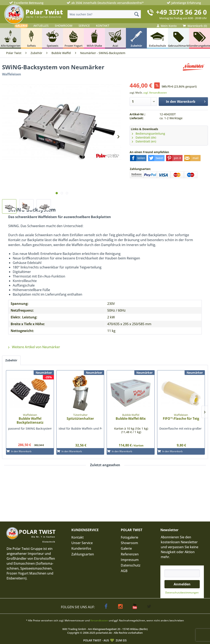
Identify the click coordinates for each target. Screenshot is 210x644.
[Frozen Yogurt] (73, 38)
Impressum (130, 560)
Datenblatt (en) (144, 141)
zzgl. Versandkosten (155, 93)
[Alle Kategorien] (10, 38)
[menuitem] (104, 14)
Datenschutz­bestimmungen (182, 593)
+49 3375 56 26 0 (181, 12)
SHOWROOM (64, 26)
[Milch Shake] (94, 38)
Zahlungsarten (83, 554)
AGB (124, 571)
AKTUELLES (41, 26)
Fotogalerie (130, 537)
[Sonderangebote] (200, 38)
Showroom (129, 543)
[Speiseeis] (52, 38)
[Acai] (115, 38)
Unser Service (82, 543)
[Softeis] (31, 38)
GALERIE (21, 26)
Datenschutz (131, 565)
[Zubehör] (136, 38)
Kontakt (78, 537)
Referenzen (130, 554)
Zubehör (11, 360)
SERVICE (84, 26)
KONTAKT (103, 26)
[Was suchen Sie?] (104, 14)
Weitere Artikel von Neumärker (34, 347)
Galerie (126, 548)
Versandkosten (99, 620)
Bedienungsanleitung (148, 134)
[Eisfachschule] (157, 38)
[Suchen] (137, 14)
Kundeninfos (81, 548)
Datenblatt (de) (144, 137)
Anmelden (182, 584)
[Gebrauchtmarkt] (179, 38)
